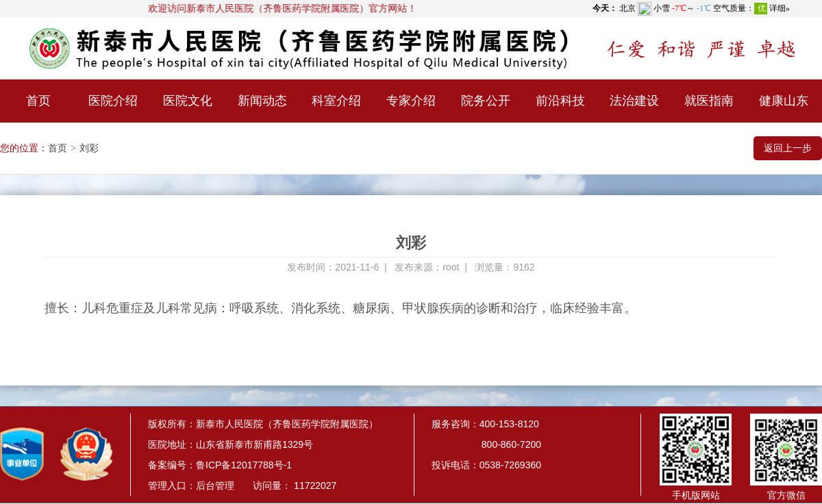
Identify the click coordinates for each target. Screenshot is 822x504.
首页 (38, 101)
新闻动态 (262, 101)
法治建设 (634, 101)
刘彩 (89, 148)
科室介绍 (336, 101)
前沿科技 (560, 101)
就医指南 (709, 101)
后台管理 (215, 486)
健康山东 (784, 101)
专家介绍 (411, 101)
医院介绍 (113, 101)
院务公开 (486, 101)
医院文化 (188, 101)
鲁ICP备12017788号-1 (244, 465)
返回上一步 (788, 148)
